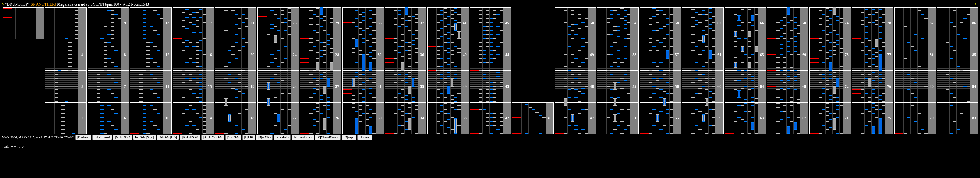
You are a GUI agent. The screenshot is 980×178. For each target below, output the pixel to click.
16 (210, 55)
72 (847, 86)
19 (252, 86)
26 (337, 118)
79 (932, 118)
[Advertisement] (885, 161)
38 (465, 118)
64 (762, 86)
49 (592, 55)
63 (762, 118)
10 (167, 118)
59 (719, 118)
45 (507, 23)
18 (252, 118)
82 (932, 23)
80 (932, 86)
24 (295, 55)
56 (677, 86)
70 (804, 23)
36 (422, 55)
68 (804, 86)
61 (719, 55)
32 (380, 55)
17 (210, 23)
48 (592, 86)
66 (762, 23)
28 (337, 55)
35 (422, 86)
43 (507, 86)
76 (889, 86)
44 (507, 55)
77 (889, 55)
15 (210, 86)
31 (380, 86)
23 (295, 86)
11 (167, 86)
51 (634, 118)
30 (380, 118)
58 (677, 23)
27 (337, 86)
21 (252, 23)
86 (974, 23)
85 (974, 55)
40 (465, 55)
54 (634, 23)
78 (889, 23)
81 (932, 55)
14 (210, 118)
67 (804, 118)
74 (847, 23)
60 (719, 86)
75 (889, 118)
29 (337, 23)
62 (719, 23)
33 (380, 23)
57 (677, 55)
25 (295, 23)
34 (422, 118)
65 (762, 55)
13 (167, 23)
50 (592, 23)
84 (974, 86)
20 (252, 55)
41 (465, 23)
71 (847, 118)
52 (634, 86)
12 (167, 55)
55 (677, 118)
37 (422, 23)
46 (549, 118)
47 (592, 118)
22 (295, 118)
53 (634, 55)
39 (465, 86)
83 (974, 118)
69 (804, 55)
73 (847, 55)
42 (507, 118)
